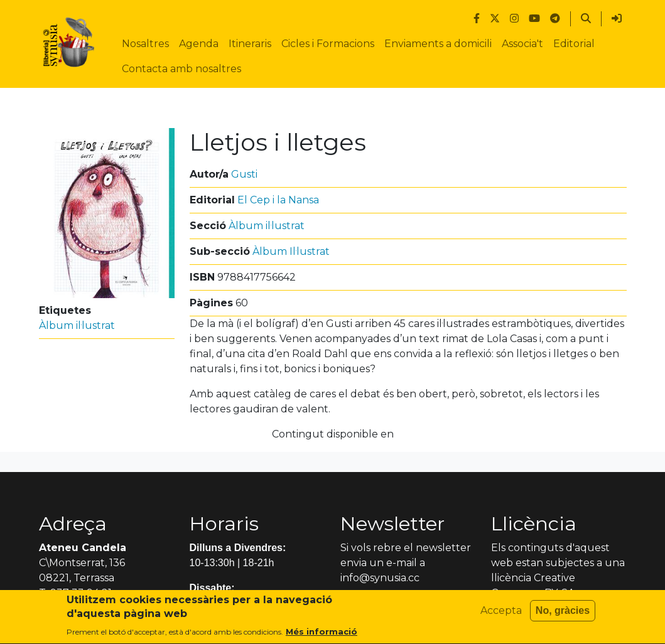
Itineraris (250, 44)
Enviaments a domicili (438, 44)
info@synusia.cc (380, 578)
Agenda (199, 44)
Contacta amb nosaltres (181, 69)
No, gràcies (563, 615)
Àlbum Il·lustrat (291, 251)
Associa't (522, 44)
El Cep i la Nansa (278, 200)
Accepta (501, 615)
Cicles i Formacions (328, 44)
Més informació (322, 636)
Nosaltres (145, 44)
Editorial (574, 44)
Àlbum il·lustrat (77, 325)
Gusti (244, 174)
